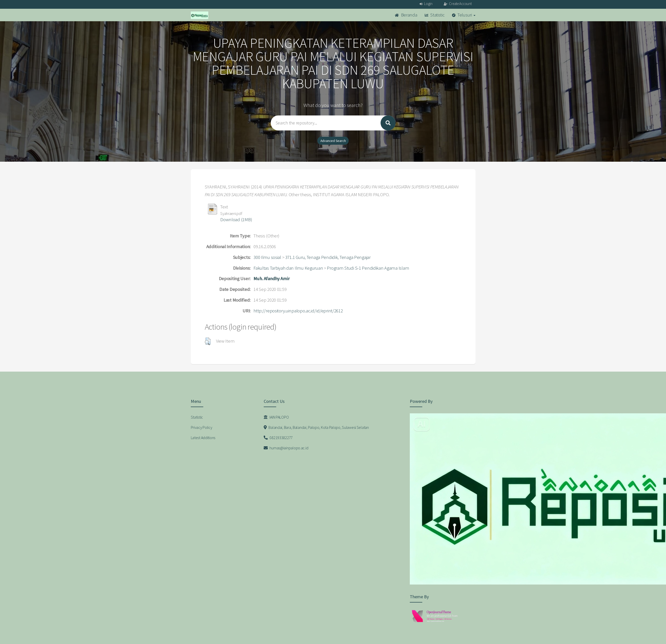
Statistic (435, 15)
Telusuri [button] (464, 15)
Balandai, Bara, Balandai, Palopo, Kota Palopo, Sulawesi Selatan (316, 427)
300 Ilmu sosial (267, 257)
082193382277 (278, 438)
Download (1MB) (236, 220)
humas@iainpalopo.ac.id (286, 448)
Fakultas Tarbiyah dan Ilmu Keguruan (288, 268)
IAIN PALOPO (276, 417)
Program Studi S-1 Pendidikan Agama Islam (368, 268)
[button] (208, 341)
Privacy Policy (202, 427)
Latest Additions (203, 438)
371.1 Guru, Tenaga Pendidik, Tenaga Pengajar (328, 257)
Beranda (406, 15)
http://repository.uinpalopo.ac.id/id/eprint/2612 (298, 311)
